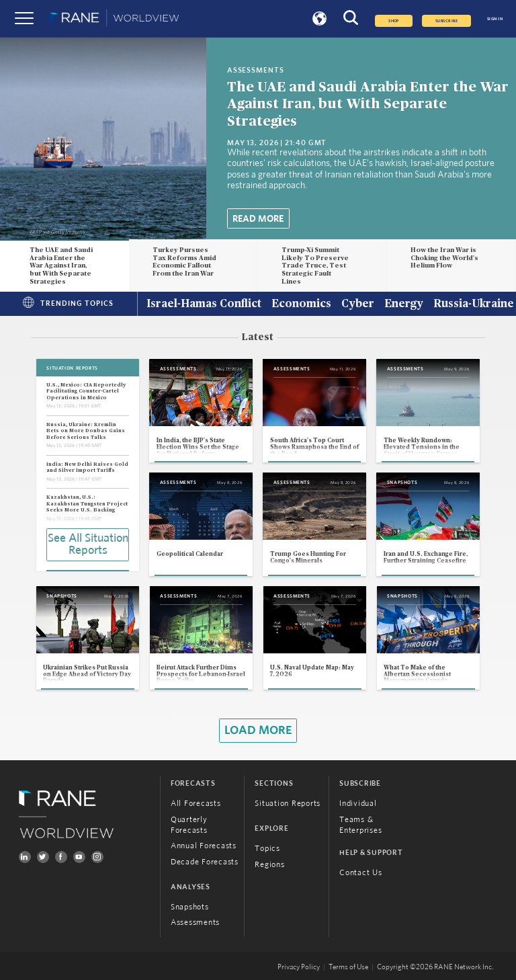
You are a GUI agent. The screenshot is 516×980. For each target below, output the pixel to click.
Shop (394, 21)
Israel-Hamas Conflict (204, 304)
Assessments (195, 922)
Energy (404, 304)
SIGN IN (495, 19)
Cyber (358, 304)
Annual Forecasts (204, 846)
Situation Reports (288, 803)
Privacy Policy (299, 967)
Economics (301, 304)
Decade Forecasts (205, 862)
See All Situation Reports (88, 544)
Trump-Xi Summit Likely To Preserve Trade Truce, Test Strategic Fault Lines (315, 266)
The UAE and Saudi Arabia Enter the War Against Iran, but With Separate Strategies (368, 104)
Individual (358, 803)
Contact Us (361, 872)
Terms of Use (348, 967)
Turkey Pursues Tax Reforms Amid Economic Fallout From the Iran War (184, 262)
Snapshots (190, 907)
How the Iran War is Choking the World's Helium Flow (444, 258)
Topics (267, 848)
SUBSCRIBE (446, 21)
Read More (258, 219)
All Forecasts (196, 803)
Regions (269, 864)
